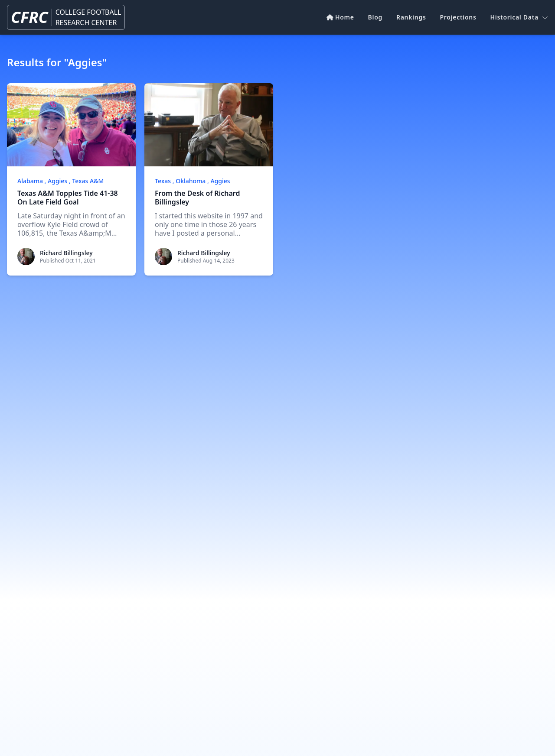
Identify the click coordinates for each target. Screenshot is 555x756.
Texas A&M (88, 181)
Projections (458, 17)
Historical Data (519, 17)
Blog (375, 17)
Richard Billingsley (66, 253)
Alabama (30, 181)
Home (340, 17)
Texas (163, 181)
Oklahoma (191, 181)
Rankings (411, 17)
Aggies (57, 181)
